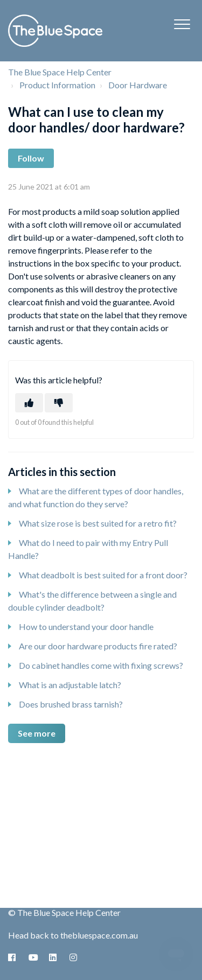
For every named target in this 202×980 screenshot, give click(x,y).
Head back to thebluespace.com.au (73, 935)
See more (37, 733)
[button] (182, 24)
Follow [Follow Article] (31, 158)
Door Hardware (138, 85)
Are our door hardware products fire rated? (98, 646)
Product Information (57, 85)
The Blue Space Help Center (60, 72)
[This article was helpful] (29, 403)
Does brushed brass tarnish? (71, 704)
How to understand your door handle (86, 626)
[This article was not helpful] (59, 403)
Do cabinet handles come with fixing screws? (101, 665)
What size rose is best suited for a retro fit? (98, 523)
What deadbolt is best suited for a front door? (103, 575)
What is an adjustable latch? (70, 685)
